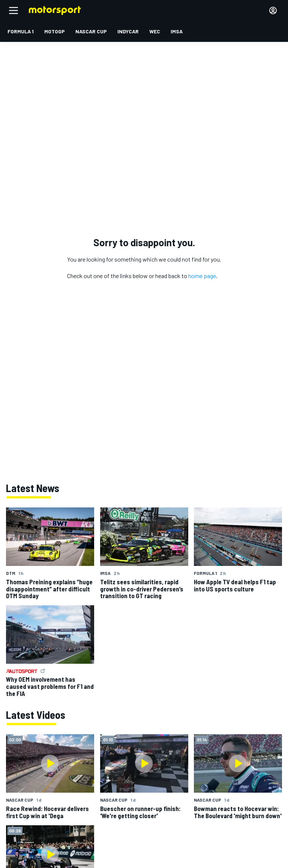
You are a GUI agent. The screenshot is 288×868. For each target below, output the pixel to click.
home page (202, 276)
